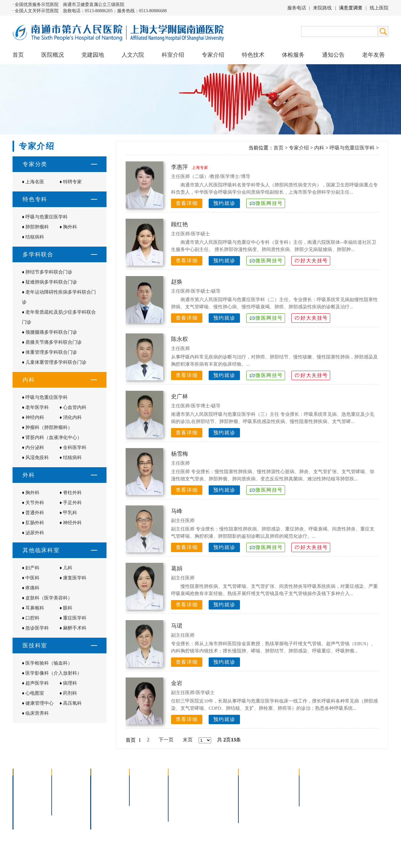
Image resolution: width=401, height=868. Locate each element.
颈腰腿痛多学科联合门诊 (51, 332)
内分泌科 (35, 447)
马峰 (177, 511)
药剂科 (70, 693)
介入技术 (182, 781)
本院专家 (143, 798)
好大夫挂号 (314, 261)
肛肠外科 (35, 523)
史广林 (180, 396)
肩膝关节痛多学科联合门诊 (54, 342)
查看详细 (187, 203)
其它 (100, 814)
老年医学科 (37, 407)
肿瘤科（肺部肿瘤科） (49, 427)
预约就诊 (224, 203)
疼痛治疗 (215, 781)
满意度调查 (351, 8)
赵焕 (177, 282)
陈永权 (180, 339)
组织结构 (27, 798)
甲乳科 (70, 513)
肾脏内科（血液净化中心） (54, 437)
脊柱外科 (72, 493)
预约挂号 (281, 790)
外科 (100, 798)
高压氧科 (72, 703)
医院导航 (253, 806)
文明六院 (66, 806)
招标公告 (313, 781)
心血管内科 (75, 407)
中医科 (32, 578)
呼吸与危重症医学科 (47, 217)
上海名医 (35, 182)
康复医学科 (75, 578)
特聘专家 (72, 182)
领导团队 (27, 790)
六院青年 (66, 798)
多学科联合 (107, 781)
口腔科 (32, 618)
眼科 (68, 608)
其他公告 (313, 798)
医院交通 (27, 822)
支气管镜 (215, 790)
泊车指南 (281, 806)
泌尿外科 (35, 533)
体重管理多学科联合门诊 (51, 352)
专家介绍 (299, 148)
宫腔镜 (213, 806)
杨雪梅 (180, 454)
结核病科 (35, 237)
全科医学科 (75, 447)
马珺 (177, 626)
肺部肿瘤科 (37, 227)
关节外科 (35, 503)
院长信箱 (27, 814)
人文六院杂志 (71, 790)
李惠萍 (180, 167)
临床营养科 (37, 713)
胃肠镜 (180, 798)
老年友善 (373, 55)
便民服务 (253, 798)
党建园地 (93, 55)
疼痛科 (32, 588)
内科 (319, 148)
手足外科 (72, 503)
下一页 (166, 740)
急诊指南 (281, 781)
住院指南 (253, 790)
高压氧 (180, 806)
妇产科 (32, 568)
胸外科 (70, 227)
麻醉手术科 (75, 628)
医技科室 (105, 806)
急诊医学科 (37, 628)
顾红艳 (180, 224)
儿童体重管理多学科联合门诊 (56, 362)
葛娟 (177, 568)
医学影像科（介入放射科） (54, 673)
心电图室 (35, 693)
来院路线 (322, 8)
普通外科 (35, 513)
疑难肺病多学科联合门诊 (51, 282)
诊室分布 (281, 798)
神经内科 (35, 417)
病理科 (70, 683)
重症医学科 (75, 618)
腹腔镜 (213, 798)
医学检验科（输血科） (49, 663)
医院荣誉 (27, 806)
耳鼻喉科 (35, 608)
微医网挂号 (269, 203)
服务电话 (297, 8)
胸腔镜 (180, 790)
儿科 (68, 568)
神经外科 (72, 523)
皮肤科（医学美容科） (49, 598)
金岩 (177, 683)
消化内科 (72, 417)
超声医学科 (37, 683)
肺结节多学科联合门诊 (49, 272)
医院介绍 (27, 781)
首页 (18, 55)
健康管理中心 (39, 703)
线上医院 (379, 8)
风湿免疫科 (37, 458)
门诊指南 (253, 781)
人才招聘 (313, 790)
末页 (188, 740)
